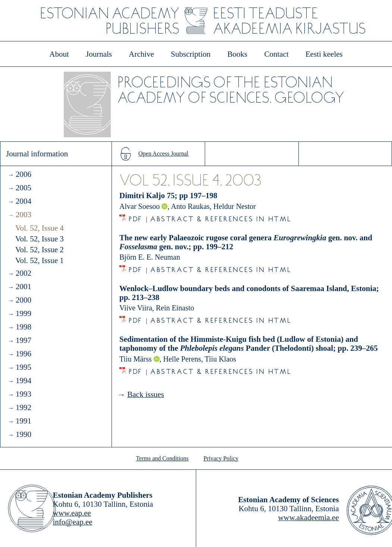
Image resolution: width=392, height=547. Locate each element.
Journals (99, 54)
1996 (23, 354)
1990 (23, 434)
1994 (23, 381)
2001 (23, 287)
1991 (23, 421)
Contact (276, 54)
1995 (23, 367)
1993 (23, 394)
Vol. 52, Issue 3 (40, 239)
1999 (23, 313)
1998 (23, 327)
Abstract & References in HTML (221, 217)
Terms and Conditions (162, 458)
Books (238, 54)
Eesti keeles (324, 54)
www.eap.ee (72, 513)
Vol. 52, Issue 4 (40, 228)
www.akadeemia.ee (308, 518)
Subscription (191, 54)
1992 (23, 407)
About (59, 54)
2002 (23, 273)
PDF (136, 217)
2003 (23, 215)
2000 (23, 300)
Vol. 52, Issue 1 (40, 260)
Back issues (146, 394)
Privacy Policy (221, 458)
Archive (141, 54)
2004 (23, 201)
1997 (23, 340)
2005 (23, 188)
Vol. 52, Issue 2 (40, 250)
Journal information (37, 154)
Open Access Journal (163, 154)
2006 (23, 174)
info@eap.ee (73, 522)
